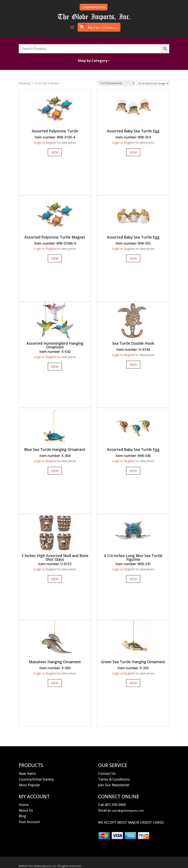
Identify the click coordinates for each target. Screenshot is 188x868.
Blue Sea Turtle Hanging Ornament (55, 449)
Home (24, 805)
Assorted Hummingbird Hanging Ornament (55, 345)
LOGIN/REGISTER (94, 7)
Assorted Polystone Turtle (55, 131)
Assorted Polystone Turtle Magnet (55, 237)
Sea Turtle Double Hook (133, 343)
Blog (22, 816)
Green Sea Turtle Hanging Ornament (133, 662)
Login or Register (45, 142)
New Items (27, 773)
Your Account (29, 822)
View (55, 152)
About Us (26, 810)
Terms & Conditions (114, 779)
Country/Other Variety (36, 779)
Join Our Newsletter (114, 785)
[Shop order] (117, 83)
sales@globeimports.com (128, 811)
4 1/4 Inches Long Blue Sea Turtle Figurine (133, 557)
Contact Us (107, 773)
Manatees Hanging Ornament (55, 662)
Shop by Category (93, 61)
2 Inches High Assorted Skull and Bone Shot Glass (55, 557)
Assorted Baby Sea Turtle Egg (133, 131)
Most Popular (29, 785)
